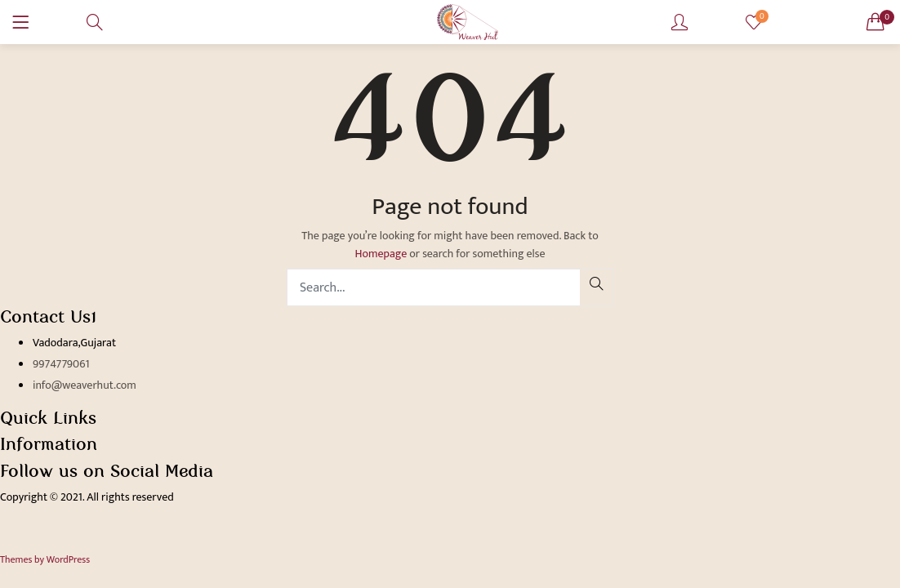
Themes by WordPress (45, 559)
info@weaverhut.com (85, 385)
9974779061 (61, 364)
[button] (875, 22)
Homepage (381, 254)
